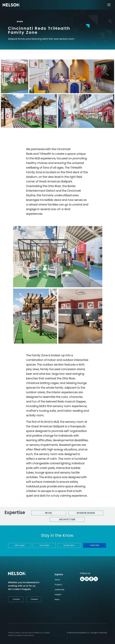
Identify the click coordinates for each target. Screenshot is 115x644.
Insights (58, 595)
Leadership (60, 590)
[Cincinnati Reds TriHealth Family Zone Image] (15, 76)
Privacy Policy (14, 633)
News (57, 599)
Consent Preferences (24, 635)
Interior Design (86, 513)
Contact (16, 599)
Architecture (67, 519)
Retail (49, 513)
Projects (58, 585)
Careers (34, 599)
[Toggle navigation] (109, 5)
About (57, 580)
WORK (18, 22)
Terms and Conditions (31, 633)
